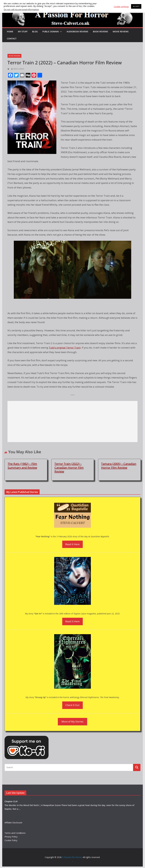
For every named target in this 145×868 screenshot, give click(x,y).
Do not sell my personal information (21, 9)
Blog (35, 32)
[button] (60, 32)
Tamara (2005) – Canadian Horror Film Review (119, 466)
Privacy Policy (11, 837)
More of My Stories (72, 721)
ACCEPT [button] (136, 6)
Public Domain (51, 32)
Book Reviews (101, 32)
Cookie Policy (11, 840)
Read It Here (72, 544)
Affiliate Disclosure (13, 823)
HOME (10, 32)
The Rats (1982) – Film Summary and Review (22, 466)
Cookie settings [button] (121, 6)
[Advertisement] (72, 422)
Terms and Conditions (15, 833)
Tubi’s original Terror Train (65, 348)
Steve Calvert (19, 69)
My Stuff (23, 32)
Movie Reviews (121, 32)
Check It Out (72, 705)
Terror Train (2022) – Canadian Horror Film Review (69, 468)
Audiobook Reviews (77, 32)
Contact (12, 39)
